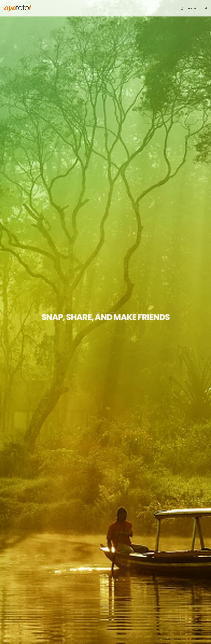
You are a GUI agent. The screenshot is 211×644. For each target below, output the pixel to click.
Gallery (193, 8)
